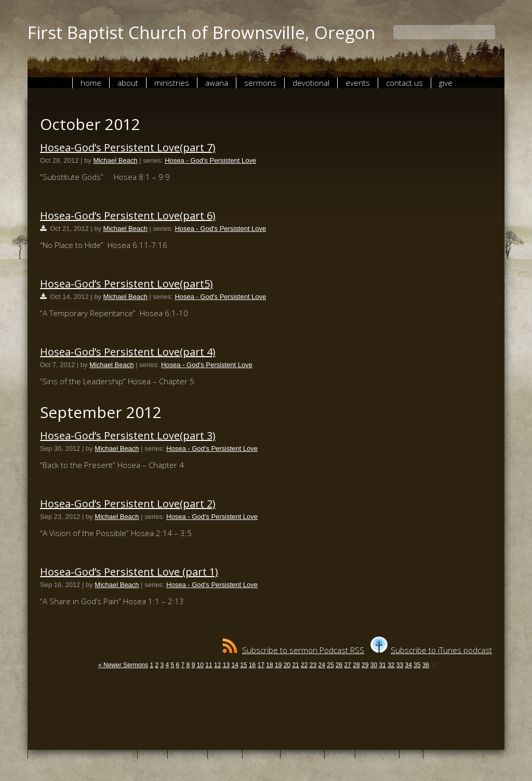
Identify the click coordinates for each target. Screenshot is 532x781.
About (128, 83)
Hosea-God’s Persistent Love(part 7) (128, 147)
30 (374, 665)
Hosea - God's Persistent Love (210, 160)
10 (200, 665)
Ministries (172, 83)
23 (313, 665)
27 (348, 665)
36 (426, 665)
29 (365, 665)
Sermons (260, 83)
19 (278, 665)
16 (252, 665)
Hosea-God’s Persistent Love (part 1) (129, 572)
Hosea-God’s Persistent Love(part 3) (128, 435)
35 (417, 665)
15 (243, 665)
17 (261, 665)
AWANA (217, 83)
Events (358, 83)
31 (382, 665)
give (446, 83)
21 (295, 665)
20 (287, 665)
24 (322, 665)
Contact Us (404, 83)
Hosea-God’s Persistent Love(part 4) (128, 352)
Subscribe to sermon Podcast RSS (293, 650)
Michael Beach (115, 160)
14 (235, 665)
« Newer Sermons (123, 665)
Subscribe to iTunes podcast (431, 650)
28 (356, 665)
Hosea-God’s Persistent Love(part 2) (128, 504)
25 (330, 665)
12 (217, 665)
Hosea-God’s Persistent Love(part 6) (128, 216)
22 (304, 665)
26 (339, 665)
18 (269, 665)
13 (226, 665)
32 (391, 665)
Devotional (311, 83)
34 (409, 665)
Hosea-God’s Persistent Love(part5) (127, 284)
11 (209, 665)
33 (400, 665)
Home (91, 83)
